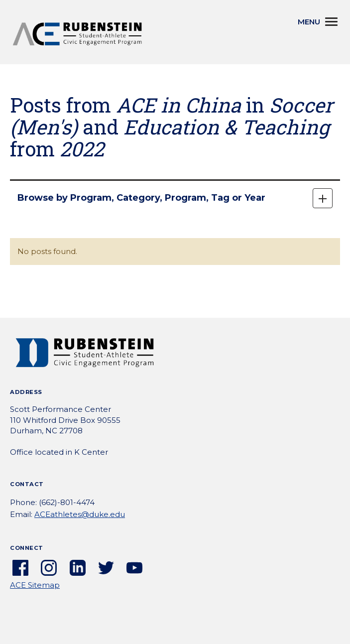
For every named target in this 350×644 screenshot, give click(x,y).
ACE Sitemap (35, 585)
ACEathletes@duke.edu (80, 514)
